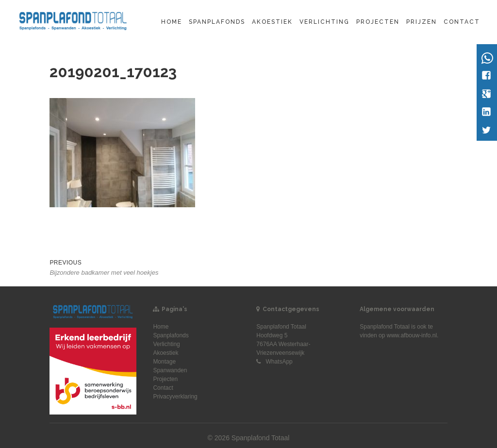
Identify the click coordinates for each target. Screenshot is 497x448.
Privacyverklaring (175, 397)
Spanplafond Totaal (385, 327)
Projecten (378, 22)
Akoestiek (272, 22)
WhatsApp (279, 362)
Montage (164, 362)
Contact (462, 22)
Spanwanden (170, 370)
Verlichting (324, 22)
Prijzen (422, 22)
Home (172, 22)
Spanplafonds (217, 22)
